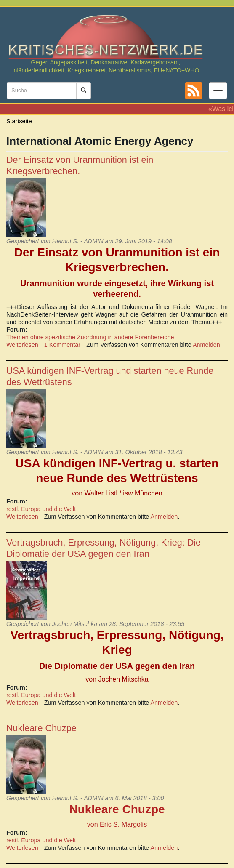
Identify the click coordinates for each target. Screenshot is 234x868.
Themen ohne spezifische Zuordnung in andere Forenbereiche (90, 337)
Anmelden (206, 345)
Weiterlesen (22, 345)
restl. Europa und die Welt (41, 509)
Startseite (19, 121)
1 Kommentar (62, 345)
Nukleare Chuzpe (41, 728)
